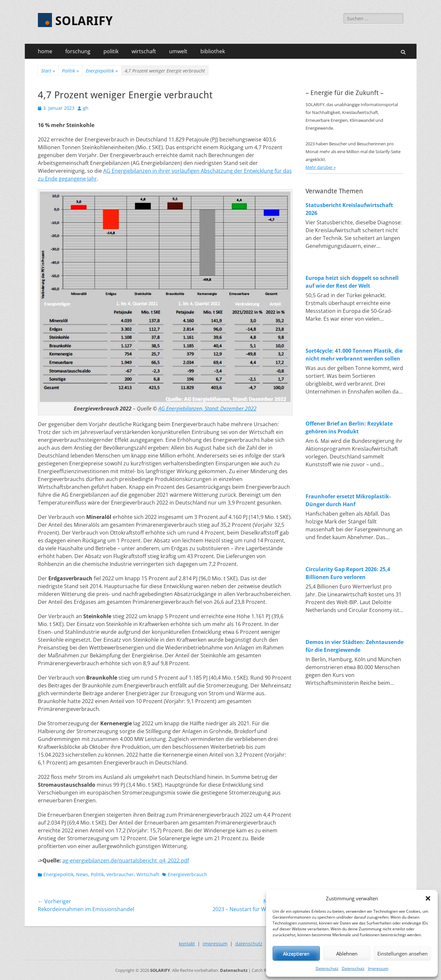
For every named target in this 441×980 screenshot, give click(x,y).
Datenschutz (327, 968)
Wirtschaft (148, 874)
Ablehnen (347, 954)
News (82, 874)
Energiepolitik (102, 71)
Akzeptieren (296, 954)
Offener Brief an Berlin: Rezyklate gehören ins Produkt (349, 427)
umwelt (178, 51)
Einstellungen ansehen (402, 954)
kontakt (187, 944)
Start (48, 71)
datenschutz (249, 944)
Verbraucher (120, 874)
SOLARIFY (84, 21)
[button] (428, 898)
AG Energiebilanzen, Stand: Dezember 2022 (207, 409)
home (45, 51)
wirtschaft (144, 51)
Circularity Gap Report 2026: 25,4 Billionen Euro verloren (348, 573)
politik (111, 51)
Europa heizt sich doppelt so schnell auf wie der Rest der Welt (352, 282)
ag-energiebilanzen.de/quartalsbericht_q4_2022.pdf (126, 860)
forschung (78, 51)
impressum (215, 944)
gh (86, 108)
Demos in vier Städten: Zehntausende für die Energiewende (354, 646)
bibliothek (213, 51)
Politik (71, 71)
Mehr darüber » (321, 167)
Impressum (378, 968)
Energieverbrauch (187, 874)
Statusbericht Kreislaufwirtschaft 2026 (349, 209)
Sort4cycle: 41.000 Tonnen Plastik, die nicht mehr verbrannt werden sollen (354, 355)
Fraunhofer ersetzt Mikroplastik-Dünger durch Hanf (348, 500)
